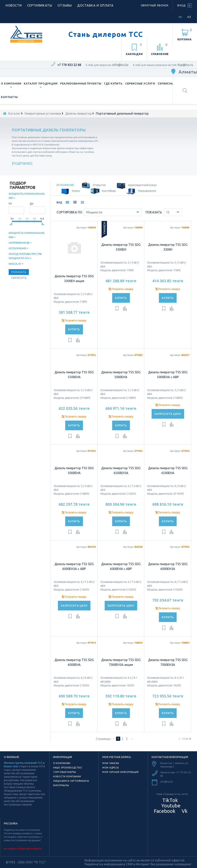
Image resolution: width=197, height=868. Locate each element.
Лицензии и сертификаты (71, 781)
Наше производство (68, 768)
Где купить (113, 84)
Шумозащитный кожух (142, 185)
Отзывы (65, 5)
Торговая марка (65, 772)
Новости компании (67, 776)
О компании (11, 84)
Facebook (164, 811)
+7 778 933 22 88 (69, 65)
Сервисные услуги (140, 84)
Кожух (76, 191)
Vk (184, 811)
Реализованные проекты (81, 84)
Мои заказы (111, 763)
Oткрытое (99, 185)
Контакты (9, 97)
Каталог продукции (41, 84)
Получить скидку (74, 320)
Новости (14, 5)
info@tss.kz (120, 65)
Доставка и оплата (95, 5)
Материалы (61, 785)
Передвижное (147, 191)
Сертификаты (40, 5)
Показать (154, 212)
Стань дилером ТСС (106, 34)
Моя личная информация (121, 772)
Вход (182, 5)
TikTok (170, 800)
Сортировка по (69, 212)
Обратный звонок (155, 5)
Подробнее (22, 163)
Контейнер (109, 191)
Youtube (170, 806)
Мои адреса (111, 768)
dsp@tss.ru (185, 65)
